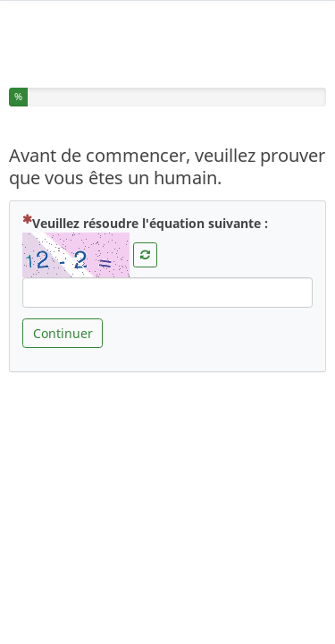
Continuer (63, 328)
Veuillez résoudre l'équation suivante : (145, 217)
